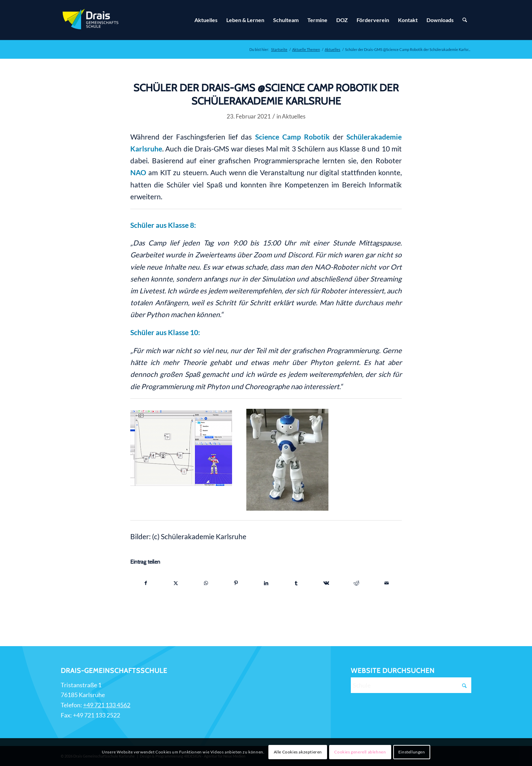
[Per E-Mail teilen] (386, 583)
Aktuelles (294, 116)
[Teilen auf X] (176, 583)
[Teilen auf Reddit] (357, 583)
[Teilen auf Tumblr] (296, 583)
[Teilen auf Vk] (326, 583)
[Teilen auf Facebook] (146, 583)
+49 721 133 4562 (107, 705)
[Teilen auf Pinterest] (236, 583)
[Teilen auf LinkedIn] (266, 583)
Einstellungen (412, 752)
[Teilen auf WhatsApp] (206, 583)
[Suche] (465, 20)
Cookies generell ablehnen (360, 752)
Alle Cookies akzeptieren (298, 752)
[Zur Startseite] (91, 20)
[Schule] (411, 685)
